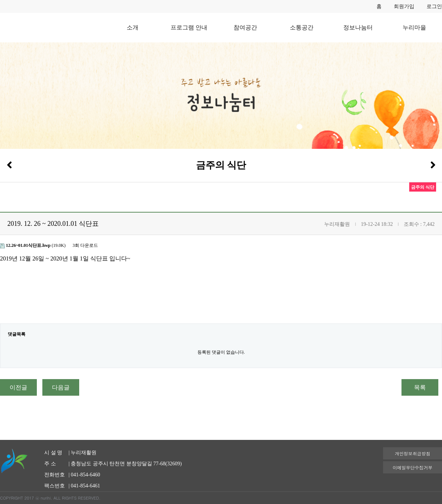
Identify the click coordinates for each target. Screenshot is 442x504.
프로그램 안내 (189, 27)
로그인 (434, 6)
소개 (133, 27)
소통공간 (302, 27)
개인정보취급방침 (413, 453)
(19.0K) (33, 245)
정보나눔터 (358, 27)
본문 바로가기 (0, 0)
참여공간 (245, 27)
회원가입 (404, 6)
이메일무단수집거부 (413, 467)
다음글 (61, 387)
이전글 (18, 387)
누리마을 (414, 27)
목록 (420, 387)
